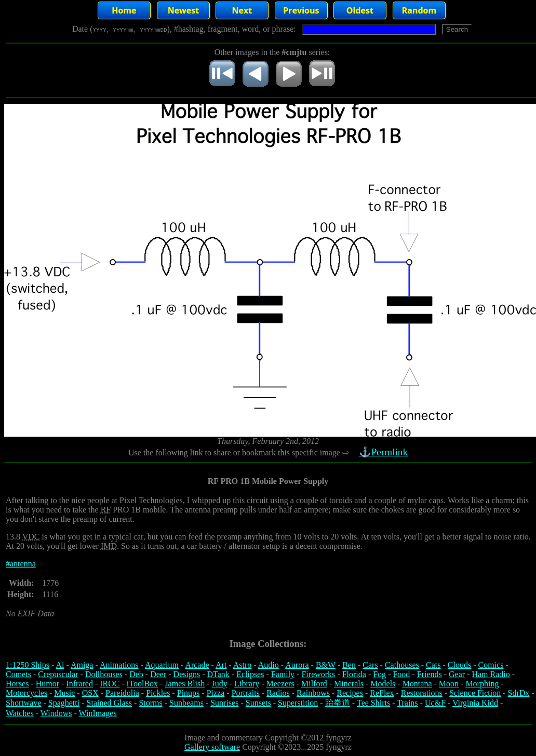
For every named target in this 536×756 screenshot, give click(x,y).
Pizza (216, 693)
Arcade (197, 665)
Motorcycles (26, 693)
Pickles (158, 693)
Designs (187, 674)
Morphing (482, 684)
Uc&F (435, 703)
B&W (326, 665)
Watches (20, 713)
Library (247, 684)
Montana (417, 684)
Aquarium (162, 665)
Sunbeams (186, 703)
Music (64, 693)
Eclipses (250, 674)
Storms (150, 703)
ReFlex (382, 693)
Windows (56, 713)
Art (221, 665)
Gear (457, 674)
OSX (90, 693)
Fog (379, 674)
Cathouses (402, 665)
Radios (278, 693)
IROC (110, 684)
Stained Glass (110, 703)
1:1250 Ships (28, 665)
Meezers (280, 684)
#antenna (21, 564)
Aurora (297, 665)
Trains (407, 703)
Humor (48, 684)
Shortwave (23, 703)
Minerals (349, 684)
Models (383, 684)
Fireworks (318, 674)
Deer (158, 674)
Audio (269, 665)
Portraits (246, 693)
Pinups (189, 693)
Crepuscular (58, 674)
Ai (60, 665)
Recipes (350, 693)
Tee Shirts (373, 703)
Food (401, 674)
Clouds (459, 665)
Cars (370, 665)
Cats (433, 665)
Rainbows (313, 693)
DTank (218, 674)
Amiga (82, 665)
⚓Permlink (384, 452)
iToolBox (142, 684)
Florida (354, 674)
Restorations (422, 693)
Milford (314, 684)
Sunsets (258, 703)
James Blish (185, 684)
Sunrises (224, 703)
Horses (17, 684)
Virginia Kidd (475, 703)
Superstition (298, 703)
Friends (430, 674)
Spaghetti (64, 703)
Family (283, 674)
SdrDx (519, 693)
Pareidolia (122, 693)
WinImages (98, 713)
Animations (119, 665)
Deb (136, 674)
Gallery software (212, 747)
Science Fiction (475, 693)
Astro (243, 665)
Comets (18, 674)
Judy (220, 684)
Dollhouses (104, 674)
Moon (449, 684)
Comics (491, 665)
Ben (349, 665)
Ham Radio (491, 674)
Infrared (79, 684)
